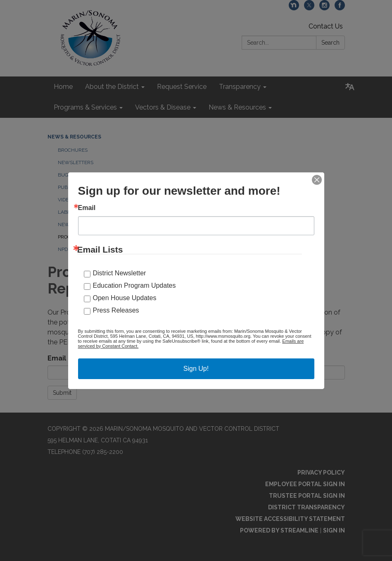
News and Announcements (94, 224)
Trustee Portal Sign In (307, 496)
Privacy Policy (321, 473)
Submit (62, 393)
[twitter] (309, 8)
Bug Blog (70, 175)
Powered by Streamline (279, 530)
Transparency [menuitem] (240, 87)
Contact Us (326, 26)
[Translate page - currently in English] (350, 87)
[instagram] (324, 8)
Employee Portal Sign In (305, 484)
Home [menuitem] (63, 87)
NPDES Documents (82, 249)
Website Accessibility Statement (290, 519)
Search (330, 43)
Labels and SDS (78, 212)
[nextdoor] (294, 8)
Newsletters (76, 162)
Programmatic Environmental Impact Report (118, 237)
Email (57, 358)
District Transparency (306, 507)
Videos (66, 200)
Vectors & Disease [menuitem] (163, 107)
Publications (75, 187)
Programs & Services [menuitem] (85, 107)
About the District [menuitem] (112, 87)
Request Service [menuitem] (182, 87)
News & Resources (74, 137)
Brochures (73, 150)
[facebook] (340, 8)
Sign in (334, 530)
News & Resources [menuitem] (237, 107)
